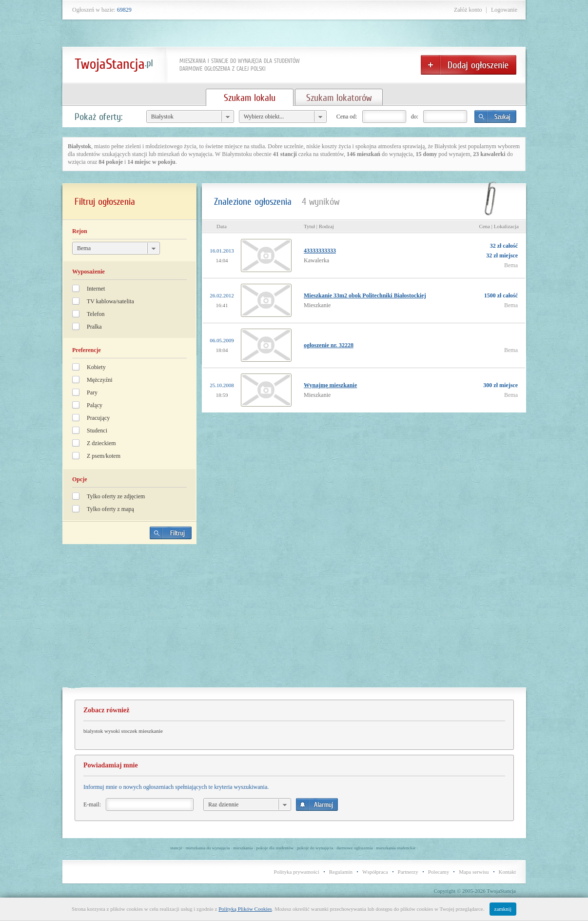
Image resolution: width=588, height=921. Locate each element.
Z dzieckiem (101, 443)
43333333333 (320, 251)
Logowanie (504, 10)
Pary (92, 392)
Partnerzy (408, 872)
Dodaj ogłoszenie (469, 65)
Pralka (94, 327)
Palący (95, 405)
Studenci (97, 431)
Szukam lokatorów (339, 98)
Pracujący (98, 418)
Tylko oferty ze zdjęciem (116, 496)
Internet (96, 289)
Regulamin (341, 872)
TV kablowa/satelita (110, 301)
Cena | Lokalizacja (499, 226)
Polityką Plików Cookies (245, 909)
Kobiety (96, 367)
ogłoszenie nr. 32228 (329, 345)
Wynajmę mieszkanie (330, 385)
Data (222, 226)
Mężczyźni (100, 380)
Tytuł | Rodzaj (319, 226)
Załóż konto (468, 10)
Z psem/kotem (104, 456)
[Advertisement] (130, 620)
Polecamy (439, 872)
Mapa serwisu (474, 872)
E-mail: (92, 804)
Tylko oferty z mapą (110, 509)
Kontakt (507, 872)
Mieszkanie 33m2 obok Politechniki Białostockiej (365, 295)
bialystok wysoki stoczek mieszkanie (123, 731)
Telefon (96, 314)
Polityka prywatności (297, 872)
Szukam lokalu (250, 98)
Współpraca (375, 872)
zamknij (503, 909)
